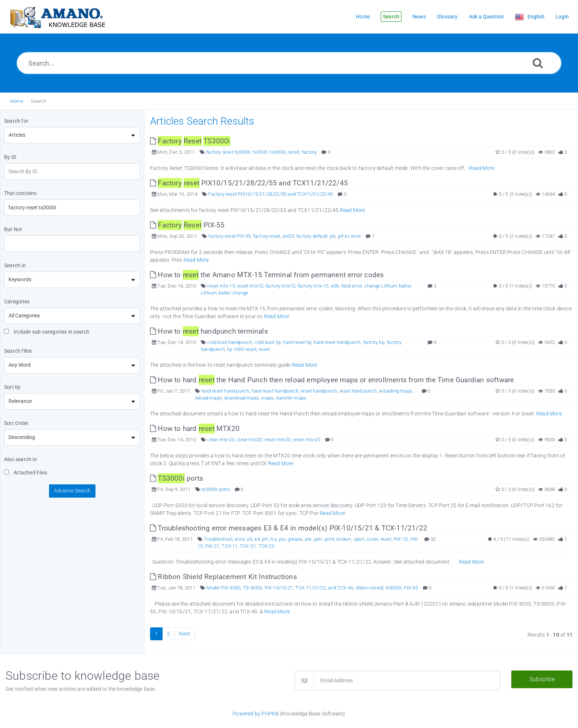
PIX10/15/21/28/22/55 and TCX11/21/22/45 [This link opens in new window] (249, 183)
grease (295, 539)
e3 (250, 539)
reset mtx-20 (306, 440)
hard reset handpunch (337, 342)
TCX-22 (266, 546)
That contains (20, 193)
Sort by (12, 387)
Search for (16, 121)
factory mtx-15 (313, 286)
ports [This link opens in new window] (177, 478)
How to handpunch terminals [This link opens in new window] (209, 331)
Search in (15, 265)
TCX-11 (229, 546)
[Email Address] (397, 680)
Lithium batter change (224, 293)
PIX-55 (411, 588)
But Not (13, 229)
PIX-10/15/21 (279, 588)
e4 (257, 539)
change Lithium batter (388, 286)
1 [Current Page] (156, 634)
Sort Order (16, 423)
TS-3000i (253, 588)
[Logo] (57, 17)
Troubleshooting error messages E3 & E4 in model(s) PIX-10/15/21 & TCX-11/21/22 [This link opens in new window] (289, 528)
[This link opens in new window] (190, 141)
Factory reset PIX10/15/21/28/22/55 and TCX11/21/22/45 (271, 194)
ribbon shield (370, 588)
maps (267, 398)
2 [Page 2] (168, 634)
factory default (312, 236)
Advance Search (72, 491)
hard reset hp (297, 342)
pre (308, 539)
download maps (241, 398)
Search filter (18, 351)
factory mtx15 (280, 286)
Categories (17, 302)
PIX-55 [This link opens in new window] (187, 225)
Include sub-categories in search (47, 332)
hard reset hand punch (225, 391)
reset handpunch (319, 391)
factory (309, 152)
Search (39, 101)
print (330, 539)
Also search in (20, 459)
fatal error (351, 286)
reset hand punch (358, 391)
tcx (274, 539)
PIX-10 (401, 539)
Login (562, 17)
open (359, 539)
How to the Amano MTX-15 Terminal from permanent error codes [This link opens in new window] (267, 275)
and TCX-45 (341, 588)
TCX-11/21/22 (310, 588)
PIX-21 (212, 546)
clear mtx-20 (221, 440)
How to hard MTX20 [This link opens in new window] (195, 429)
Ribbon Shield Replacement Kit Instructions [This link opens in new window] (224, 577)
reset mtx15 (250, 286)
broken (344, 539)
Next (185, 634)
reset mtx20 (278, 440)
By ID (10, 157)
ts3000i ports (216, 489)
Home (17, 101)
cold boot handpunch (230, 342)
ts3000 (260, 152)
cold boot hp (268, 342)
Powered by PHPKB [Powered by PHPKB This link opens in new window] (256, 714)
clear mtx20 (249, 440)
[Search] (538, 63)
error (356, 236)
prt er (343, 236)
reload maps (208, 398)
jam (318, 539)
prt (333, 236)
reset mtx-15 (221, 286)
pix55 (288, 236)
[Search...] (289, 63)
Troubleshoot (218, 539)
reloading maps (396, 391)
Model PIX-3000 (223, 588)
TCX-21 (248, 546)
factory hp (374, 342)
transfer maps (291, 398)
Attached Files (26, 473)
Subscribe (542, 679)
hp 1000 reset (242, 349)
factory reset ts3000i (228, 152)
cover (372, 539)
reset (294, 152)
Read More (482, 168)
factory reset (267, 236)
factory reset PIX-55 (229, 236)
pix (282, 539)
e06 (335, 286)
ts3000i (278, 152)
